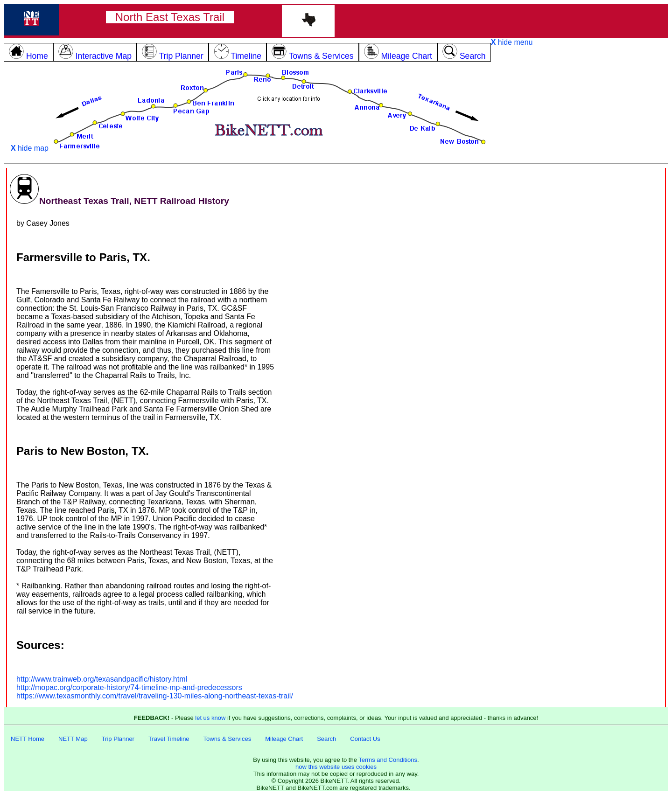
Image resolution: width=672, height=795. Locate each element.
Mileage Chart (284, 739)
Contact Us (365, 739)
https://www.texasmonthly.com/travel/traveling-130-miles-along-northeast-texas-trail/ (155, 696)
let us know (210, 718)
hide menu (512, 42)
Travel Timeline (169, 739)
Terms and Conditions (388, 760)
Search (326, 739)
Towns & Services (227, 739)
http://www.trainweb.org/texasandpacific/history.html (102, 679)
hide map (30, 148)
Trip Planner (118, 739)
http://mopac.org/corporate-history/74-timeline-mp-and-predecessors (129, 687)
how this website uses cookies (336, 767)
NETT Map (73, 739)
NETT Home (28, 739)
